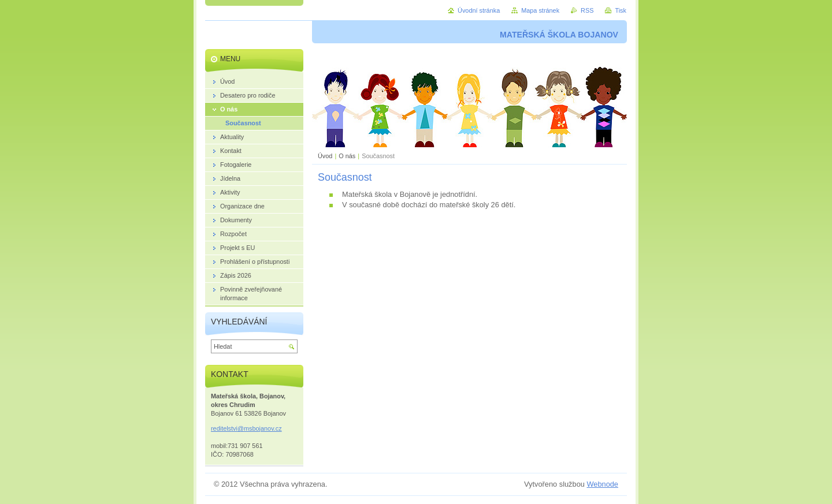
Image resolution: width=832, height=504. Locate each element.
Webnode (602, 484)
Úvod (325, 156)
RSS (587, 10)
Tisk (621, 10)
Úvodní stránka (479, 10)
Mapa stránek (540, 10)
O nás (347, 156)
